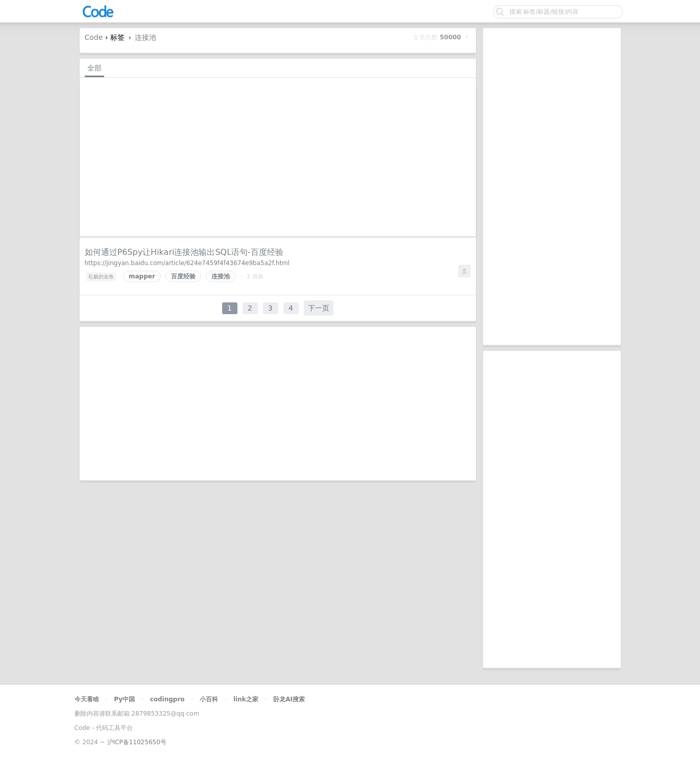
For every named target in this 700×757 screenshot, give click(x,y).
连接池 (146, 37)
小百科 (209, 699)
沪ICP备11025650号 (137, 742)
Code (94, 37)
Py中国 (124, 699)
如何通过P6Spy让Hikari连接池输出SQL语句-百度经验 (184, 252)
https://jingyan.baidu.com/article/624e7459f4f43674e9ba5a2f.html (187, 263)
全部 (94, 68)
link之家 (246, 699)
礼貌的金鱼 (101, 277)
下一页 (319, 308)
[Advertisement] (552, 186)
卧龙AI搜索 (289, 699)
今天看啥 (87, 699)
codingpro (167, 699)
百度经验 (183, 276)
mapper (142, 276)
